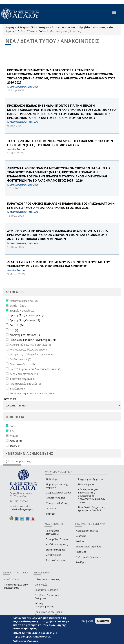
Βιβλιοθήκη (52, 479)
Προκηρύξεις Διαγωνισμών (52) (28, 315)
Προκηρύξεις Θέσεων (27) (25, 320)
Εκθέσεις (81, 541)
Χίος (111, 27)
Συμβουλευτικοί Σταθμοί (59, 493)
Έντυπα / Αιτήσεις (56, 498)
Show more (10, 399)
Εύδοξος (51, 514)
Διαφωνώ (103, 621)
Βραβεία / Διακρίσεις (92, 27)
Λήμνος (10, 31)
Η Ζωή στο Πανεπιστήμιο (33, 27)
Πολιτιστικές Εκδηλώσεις (89, 557)
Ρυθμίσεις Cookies (25, 641)
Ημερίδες (81, 552)
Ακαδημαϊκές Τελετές (87, 531)
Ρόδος (42, 31)
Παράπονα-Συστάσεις (46, 590)
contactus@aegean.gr (22, 509)
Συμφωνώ (87, 621)
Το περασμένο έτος (64, 27)
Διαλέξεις (81, 536)
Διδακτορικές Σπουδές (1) (25, 335)
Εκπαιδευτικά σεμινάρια (89, 547)
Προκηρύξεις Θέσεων (57, 539)
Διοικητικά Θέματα (56, 550)
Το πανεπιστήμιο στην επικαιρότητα (16, 586)
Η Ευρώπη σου (86, 484)
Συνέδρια (81, 562)
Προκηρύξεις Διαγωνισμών (52, 532)
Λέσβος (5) (16, 441)
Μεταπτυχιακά (53, 555)
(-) (6, 461)
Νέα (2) (14, 330)
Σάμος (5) (15, 446)
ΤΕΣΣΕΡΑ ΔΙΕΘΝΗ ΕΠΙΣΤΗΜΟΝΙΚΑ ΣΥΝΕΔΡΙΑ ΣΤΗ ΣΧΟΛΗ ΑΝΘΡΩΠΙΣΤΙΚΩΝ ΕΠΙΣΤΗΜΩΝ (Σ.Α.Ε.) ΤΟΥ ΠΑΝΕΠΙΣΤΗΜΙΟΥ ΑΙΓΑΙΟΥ (60, 143)
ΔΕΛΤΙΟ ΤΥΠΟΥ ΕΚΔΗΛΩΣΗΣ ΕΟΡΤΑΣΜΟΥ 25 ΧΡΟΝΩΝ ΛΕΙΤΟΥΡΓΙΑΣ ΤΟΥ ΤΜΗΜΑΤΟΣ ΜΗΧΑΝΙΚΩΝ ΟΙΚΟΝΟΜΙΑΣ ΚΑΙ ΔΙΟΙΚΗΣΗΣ (58, 264)
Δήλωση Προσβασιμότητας (44, 605)
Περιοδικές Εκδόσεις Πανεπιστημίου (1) (33, 340)
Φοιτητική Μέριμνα (56, 560)
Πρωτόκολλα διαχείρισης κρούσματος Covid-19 (91, 509)
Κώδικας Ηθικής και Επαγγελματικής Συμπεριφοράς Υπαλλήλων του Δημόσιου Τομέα (92, 496)
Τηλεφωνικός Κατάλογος (47, 579)
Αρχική (10, 27)
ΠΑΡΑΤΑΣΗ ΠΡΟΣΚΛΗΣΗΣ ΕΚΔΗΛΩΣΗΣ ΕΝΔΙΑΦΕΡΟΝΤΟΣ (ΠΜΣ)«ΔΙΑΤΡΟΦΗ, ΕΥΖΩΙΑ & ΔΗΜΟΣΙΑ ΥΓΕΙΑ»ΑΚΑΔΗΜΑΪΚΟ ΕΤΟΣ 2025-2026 (61, 206)
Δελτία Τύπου (26, 31)
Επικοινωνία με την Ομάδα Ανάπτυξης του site (48, 613)
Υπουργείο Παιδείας (57, 503)
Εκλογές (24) (17, 325)
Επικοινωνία (41, 585)
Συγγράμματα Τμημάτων (91, 479)
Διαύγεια (51, 509)
